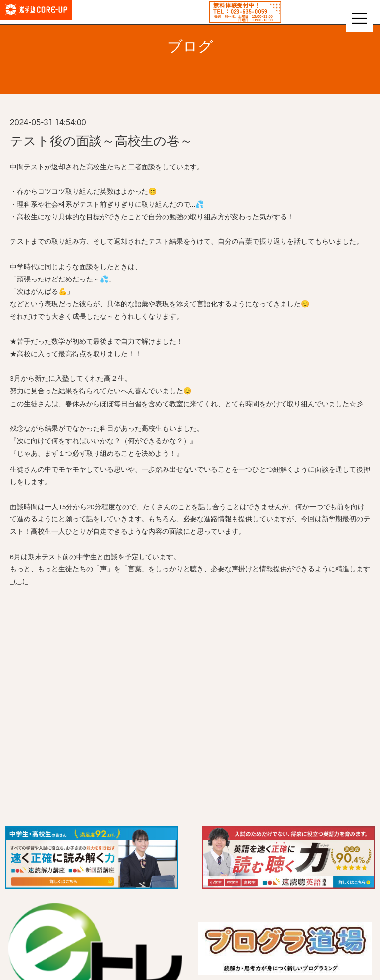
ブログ (190, 47)
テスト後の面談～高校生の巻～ (101, 141)
